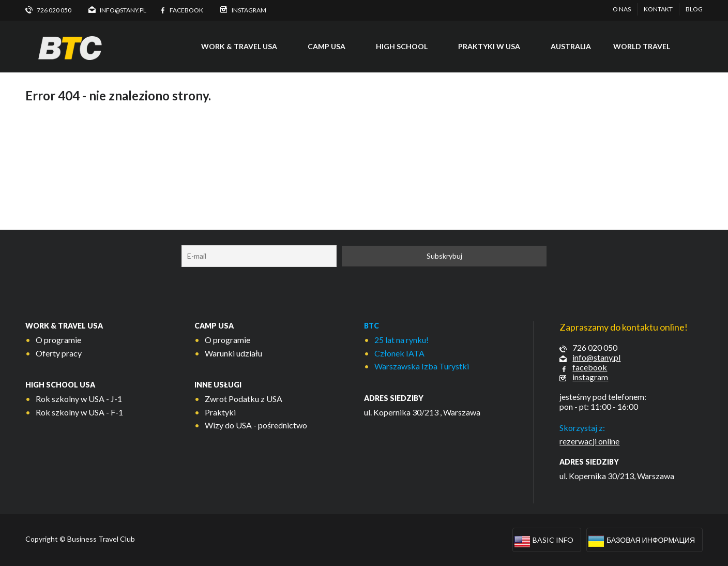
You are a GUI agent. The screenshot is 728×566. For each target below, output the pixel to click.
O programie (58, 340)
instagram (590, 377)
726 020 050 (595, 347)
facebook (590, 367)
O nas (622, 9)
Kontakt (658, 9)
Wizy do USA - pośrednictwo (256, 425)
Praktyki (220, 412)
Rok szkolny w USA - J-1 (79, 399)
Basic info (553, 540)
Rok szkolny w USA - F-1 (79, 412)
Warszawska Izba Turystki (422, 366)
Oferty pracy (59, 353)
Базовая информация (651, 540)
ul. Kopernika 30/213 (401, 412)
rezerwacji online (589, 441)
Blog (694, 9)
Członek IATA (399, 353)
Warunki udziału (233, 353)
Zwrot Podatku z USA (244, 399)
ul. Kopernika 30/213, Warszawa (617, 476)
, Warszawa (460, 412)
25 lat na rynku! (401, 340)
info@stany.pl (596, 357)
